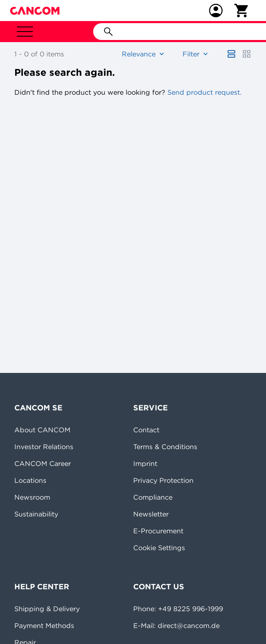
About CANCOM (42, 430)
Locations (30, 480)
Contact (146, 430)
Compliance (153, 497)
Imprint (145, 463)
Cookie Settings (159, 548)
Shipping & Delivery (47, 609)
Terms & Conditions (165, 447)
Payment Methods (44, 625)
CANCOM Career (43, 463)
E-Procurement (158, 531)
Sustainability (36, 514)
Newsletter (151, 514)
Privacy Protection (163, 480)
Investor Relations (44, 447)
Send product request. (203, 92)
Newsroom (32, 497)
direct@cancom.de (189, 625)
